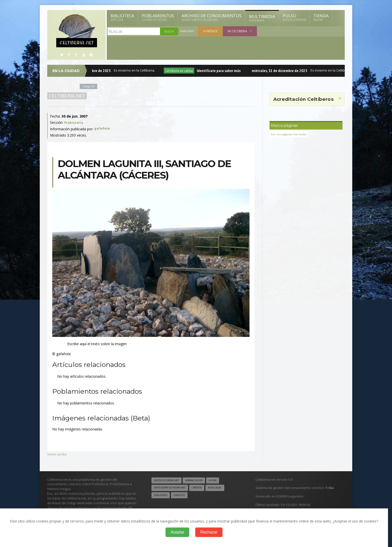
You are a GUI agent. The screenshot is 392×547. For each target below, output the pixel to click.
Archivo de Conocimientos (211, 17)
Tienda (321, 17)
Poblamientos (158, 17)
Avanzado (187, 31)
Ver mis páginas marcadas (290, 134)
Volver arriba (57, 454)
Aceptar (177, 532)
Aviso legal (225, 488)
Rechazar (209, 532)
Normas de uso (200, 481)
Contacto (182, 496)
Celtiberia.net (66, 96)
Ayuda (222, 481)
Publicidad (161, 496)
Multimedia (262, 18)
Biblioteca (122, 17)
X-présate (211, 31)
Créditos (204, 488)
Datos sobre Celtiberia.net (173, 488)
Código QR (89, 86)
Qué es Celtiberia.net (169, 481)
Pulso (294, 17)
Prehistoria (74, 122)
